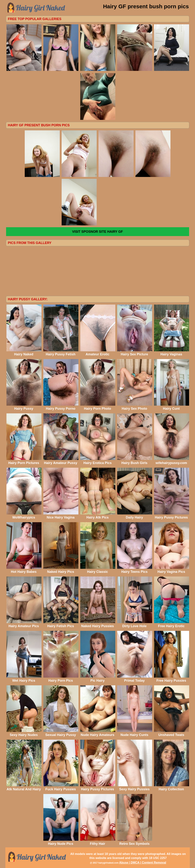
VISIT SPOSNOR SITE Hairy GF (97, 232)
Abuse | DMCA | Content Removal (143, 863)
